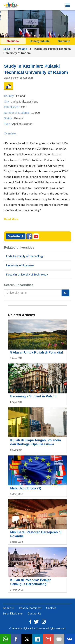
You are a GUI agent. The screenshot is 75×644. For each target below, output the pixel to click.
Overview (13, 41)
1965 (24, 107)
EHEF (7, 49)
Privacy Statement (30, 608)
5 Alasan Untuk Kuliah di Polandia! (36, 352)
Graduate (64, 41)
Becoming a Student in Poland (33, 396)
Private (19, 118)
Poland (23, 49)
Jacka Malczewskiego (25, 101)
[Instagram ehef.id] (44, 621)
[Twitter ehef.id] (37, 621)
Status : (9, 118)
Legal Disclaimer (13, 613)
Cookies (51, 608)
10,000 (35, 113)
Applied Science (22, 124)
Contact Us (34, 613)
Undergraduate (40, 41)
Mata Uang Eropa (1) (26, 488)
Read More (11, 219)
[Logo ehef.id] (11, 5)
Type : (8, 124)
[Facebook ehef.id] (31, 621)
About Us (9, 608)
